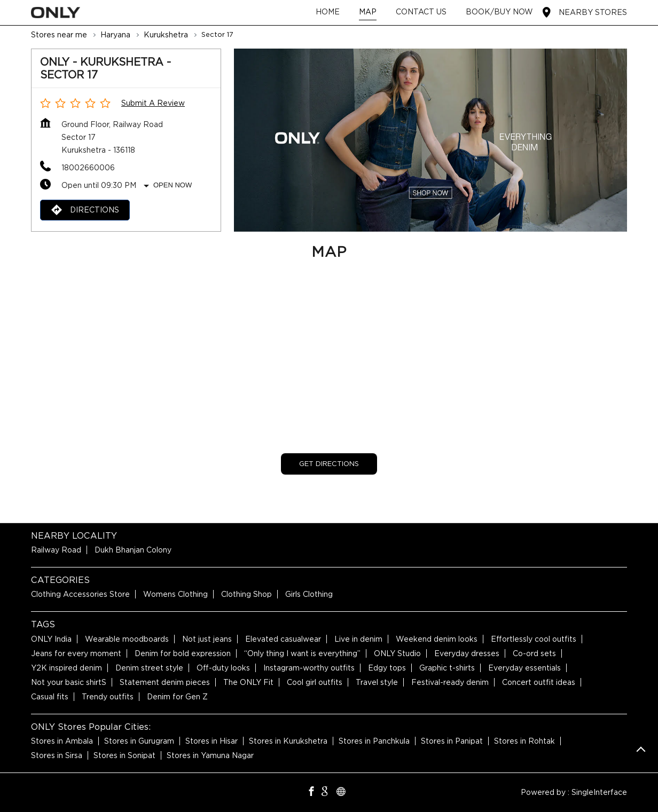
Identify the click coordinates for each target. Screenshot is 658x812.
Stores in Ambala (62, 741)
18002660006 (88, 168)
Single (599, 792)
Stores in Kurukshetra (288, 741)
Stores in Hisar (211, 741)
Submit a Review (153, 103)
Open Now (173, 185)
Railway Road (56, 550)
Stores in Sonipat (124, 755)
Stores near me (59, 35)
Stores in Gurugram (139, 741)
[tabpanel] (430, 140)
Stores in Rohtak (524, 741)
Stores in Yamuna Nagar (210, 755)
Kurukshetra (166, 35)
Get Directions (329, 464)
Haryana (115, 35)
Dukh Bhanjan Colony (133, 550)
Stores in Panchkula (374, 741)
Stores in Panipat (452, 741)
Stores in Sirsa (57, 755)
